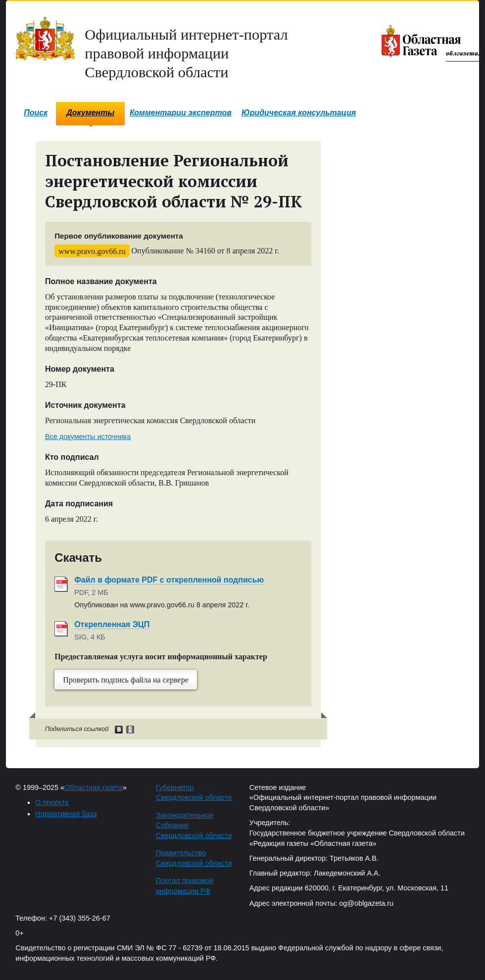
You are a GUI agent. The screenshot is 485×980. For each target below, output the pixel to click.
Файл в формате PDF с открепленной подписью (169, 580)
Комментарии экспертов (181, 113)
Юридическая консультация (299, 113)
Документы (90, 113)
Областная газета (94, 787)
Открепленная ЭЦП (112, 624)
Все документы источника (88, 437)
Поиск (36, 113)
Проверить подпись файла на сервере (126, 680)
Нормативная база (66, 814)
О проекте (52, 802)
